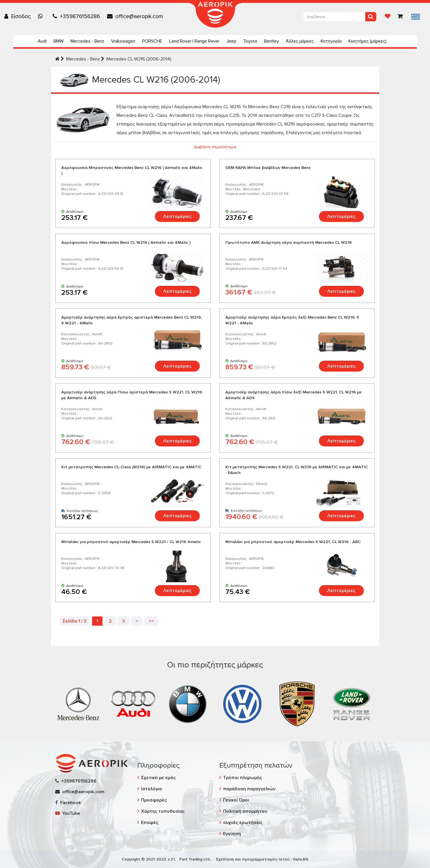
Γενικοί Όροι (236, 800)
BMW (59, 41)
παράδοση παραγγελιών (249, 789)
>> (151, 621)
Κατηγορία (331, 41)
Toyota (250, 41)
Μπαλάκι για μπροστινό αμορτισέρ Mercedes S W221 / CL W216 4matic (131, 542)
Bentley (271, 41)
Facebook (68, 803)
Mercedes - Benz (87, 41)
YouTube (68, 813)
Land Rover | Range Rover (194, 41)
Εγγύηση (232, 834)
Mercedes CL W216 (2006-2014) (139, 59)
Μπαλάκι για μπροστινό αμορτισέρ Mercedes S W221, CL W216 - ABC (293, 542)
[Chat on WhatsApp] (42, 16)
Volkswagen (123, 41)
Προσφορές (154, 800)
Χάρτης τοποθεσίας (163, 811)
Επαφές (150, 823)
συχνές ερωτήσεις (243, 823)
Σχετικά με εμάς (158, 778)
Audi (42, 41)
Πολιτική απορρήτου (245, 811)
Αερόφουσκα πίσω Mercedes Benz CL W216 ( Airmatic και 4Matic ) (126, 242)
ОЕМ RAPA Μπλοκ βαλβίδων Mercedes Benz (268, 168)
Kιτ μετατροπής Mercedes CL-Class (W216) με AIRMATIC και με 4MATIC (131, 467)
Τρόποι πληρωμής (242, 778)
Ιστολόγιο (152, 789)
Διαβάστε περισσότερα (215, 147)
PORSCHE (152, 41)
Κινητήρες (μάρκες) (368, 41)
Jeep (231, 41)
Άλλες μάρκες (300, 41)
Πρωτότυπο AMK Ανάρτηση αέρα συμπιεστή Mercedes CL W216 (289, 242)
